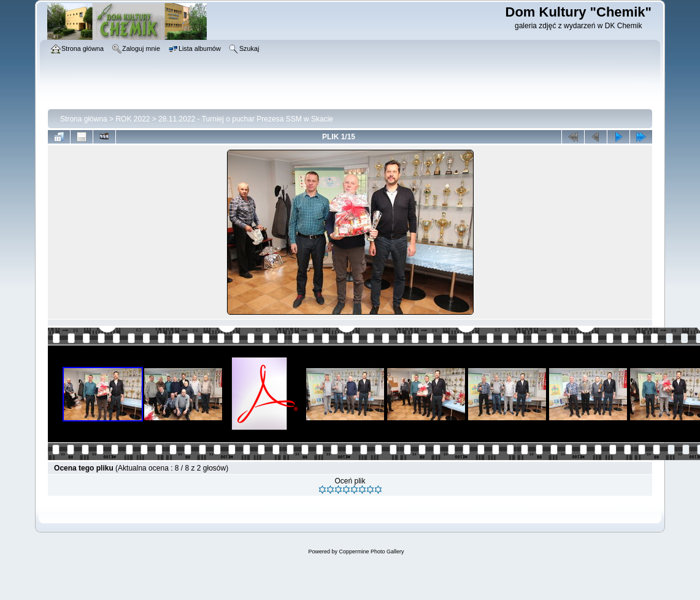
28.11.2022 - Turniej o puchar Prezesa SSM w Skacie (246, 119)
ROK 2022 (133, 119)
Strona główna (84, 119)
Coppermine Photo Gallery (371, 552)
